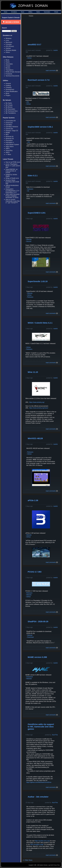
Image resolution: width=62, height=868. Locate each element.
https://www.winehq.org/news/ (39, 408)
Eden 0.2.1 (33, 176)
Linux (7, 40)
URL (28, 102)
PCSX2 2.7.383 (35, 572)
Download (30, 637)
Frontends (9, 74)
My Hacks (9, 103)
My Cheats (9, 105)
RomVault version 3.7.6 (39, 80)
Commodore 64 (11, 121)
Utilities (30, 12)
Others (8, 52)
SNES (8, 148)
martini (56, 50)
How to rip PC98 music (13, 162)
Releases (30, 189)
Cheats (56, 12)
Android (8, 48)
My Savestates (10, 109)
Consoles (9, 44)
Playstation (9, 141)
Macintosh (9, 42)
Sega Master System (12, 145)
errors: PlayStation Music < (13, 166)
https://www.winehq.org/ (37, 402)
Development (10, 89)
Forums (31, 16)
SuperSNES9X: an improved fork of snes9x (12, 171)
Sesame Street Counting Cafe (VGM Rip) (12, 182)
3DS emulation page (37, 844)
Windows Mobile (11, 50)
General (8, 84)
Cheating (8, 87)
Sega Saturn (10, 147)
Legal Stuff (50, 865)
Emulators (14, 12)
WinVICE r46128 (35, 438)
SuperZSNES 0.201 (37, 213)
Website (29, 240)
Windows (9, 38)
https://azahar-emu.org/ (42, 841)
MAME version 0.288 (37, 657)
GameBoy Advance (12, 127)
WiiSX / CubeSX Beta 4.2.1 (40, 323)
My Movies (9, 107)
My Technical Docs (12, 111)
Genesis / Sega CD (12, 131)
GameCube (9, 129)
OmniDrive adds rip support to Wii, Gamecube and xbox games (41, 727)
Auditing (8, 86)
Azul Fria (55, 735)
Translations (10, 70)
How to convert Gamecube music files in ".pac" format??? (13, 201)
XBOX (8, 152)
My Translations (11, 113)
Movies (8, 68)
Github (29, 58)
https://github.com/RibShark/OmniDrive (39, 782)
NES (7, 135)
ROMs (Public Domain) (13, 72)
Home (6, 12)
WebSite (29, 679)
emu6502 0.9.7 (34, 45)
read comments (51, 71)
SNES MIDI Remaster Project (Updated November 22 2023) (13, 196)
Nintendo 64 (9, 137)
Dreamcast (9, 123)
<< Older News (28, 860)
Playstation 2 (10, 143)
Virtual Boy (9, 150)
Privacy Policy (57, 865)
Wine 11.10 (33, 372)
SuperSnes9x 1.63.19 (38, 281)
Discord (29, 241)
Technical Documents (12, 76)
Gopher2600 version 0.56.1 (40, 127)
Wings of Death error (12, 178)
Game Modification (12, 91)
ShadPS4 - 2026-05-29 (38, 622)
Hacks (38, 12)
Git (28, 191)
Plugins (8, 95)
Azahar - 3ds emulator (38, 797)
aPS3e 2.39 (33, 500)
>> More (8, 154)
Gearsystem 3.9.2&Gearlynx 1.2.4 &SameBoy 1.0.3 (12, 191)
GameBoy (9, 125)
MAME (8, 133)
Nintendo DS (10, 139)
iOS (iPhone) (10, 46)
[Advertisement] (46, 29)
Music (23, 12)
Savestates (47, 12)
